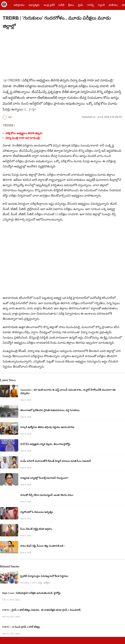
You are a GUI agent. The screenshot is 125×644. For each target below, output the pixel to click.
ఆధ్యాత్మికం (34, 5)
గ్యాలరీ (101, 5)
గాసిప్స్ (91, 5)
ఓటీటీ (61, 5)
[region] (28, 54)
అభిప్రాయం (19, 5)
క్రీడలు (71, 5)
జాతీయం (113, 5)
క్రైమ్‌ (81, 5)
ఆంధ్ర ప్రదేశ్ (49, 5)
